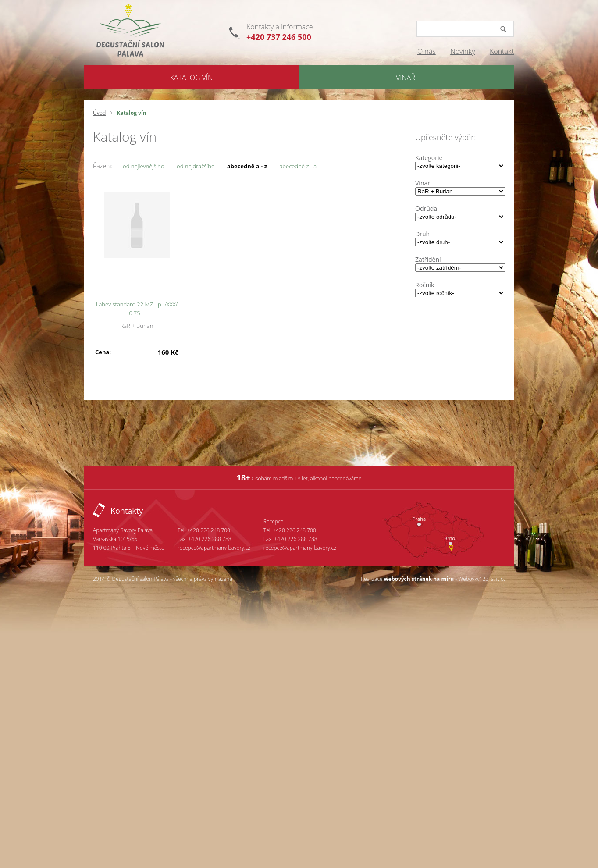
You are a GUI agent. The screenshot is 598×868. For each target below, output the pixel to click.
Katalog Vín (192, 78)
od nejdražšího (196, 166)
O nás (427, 51)
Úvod (99, 113)
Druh (422, 234)
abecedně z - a (298, 166)
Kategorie (429, 158)
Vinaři (406, 78)
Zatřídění (428, 259)
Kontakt (502, 51)
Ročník (425, 285)
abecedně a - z (247, 166)
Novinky (463, 51)
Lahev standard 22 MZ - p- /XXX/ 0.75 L (137, 309)
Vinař (423, 183)
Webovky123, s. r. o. (482, 579)
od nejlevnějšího (144, 166)
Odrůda (426, 208)
